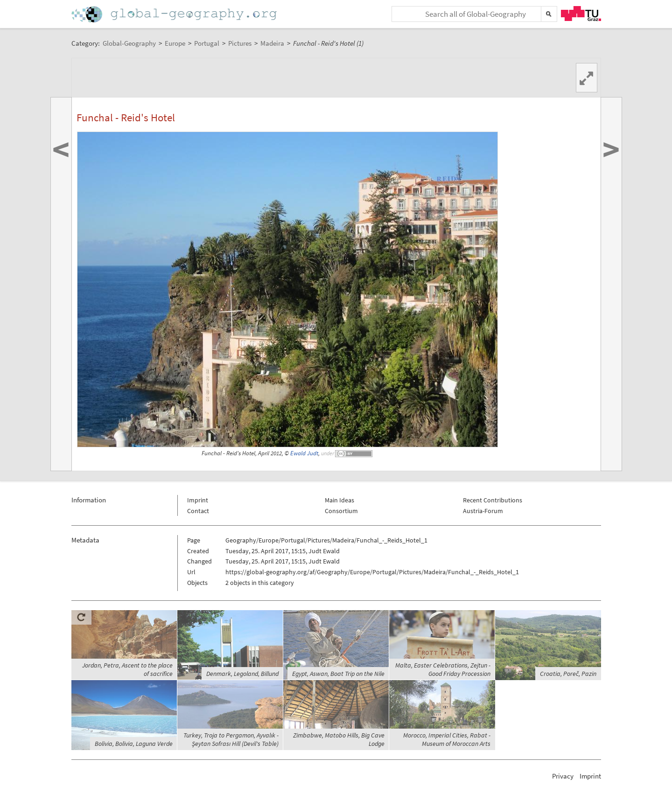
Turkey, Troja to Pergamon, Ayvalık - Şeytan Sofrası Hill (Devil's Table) (231, 739)
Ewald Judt (304, 453)
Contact (198, 511)
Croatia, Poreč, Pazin (568, 674)
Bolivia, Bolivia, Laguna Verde (134, 744)
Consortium (341, 511)
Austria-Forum (483, 511)
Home (175, 14)
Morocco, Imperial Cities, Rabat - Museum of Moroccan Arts (447, 739)
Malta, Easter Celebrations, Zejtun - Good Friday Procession (443, 669)
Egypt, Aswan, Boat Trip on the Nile (338, 674)
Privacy (563, 776)
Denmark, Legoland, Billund (242, 674)
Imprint (198, 500)
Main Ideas (339, 500)
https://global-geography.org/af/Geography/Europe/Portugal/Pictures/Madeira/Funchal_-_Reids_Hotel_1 (372, 572)
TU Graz (581, 14)
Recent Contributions (493, 500)
